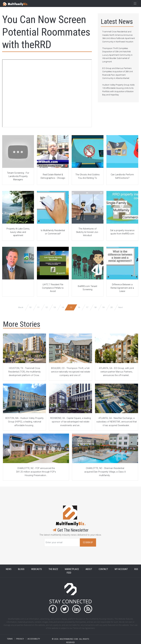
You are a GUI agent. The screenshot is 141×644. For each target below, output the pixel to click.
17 (87, 307)
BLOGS (21, 569)
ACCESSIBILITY (34, 639)
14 (63, 307)
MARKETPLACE (72, 569)
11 (38, 307)
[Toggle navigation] (135, 4)
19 (103, 307)
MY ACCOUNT (121, 569)
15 (71, 307)
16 (79, 307)
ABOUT (89, 569)
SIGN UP (88, 542)
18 (95, 307)
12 (46, 307)
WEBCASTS (37, 569)
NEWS (9, 569)
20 (111, 307)
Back (21, 307)
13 (55, 307)
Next (120, 307)
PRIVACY (20, 639)
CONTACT (103, 569)
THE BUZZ (53, 569)
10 (30, 307)
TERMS (10, 639)
